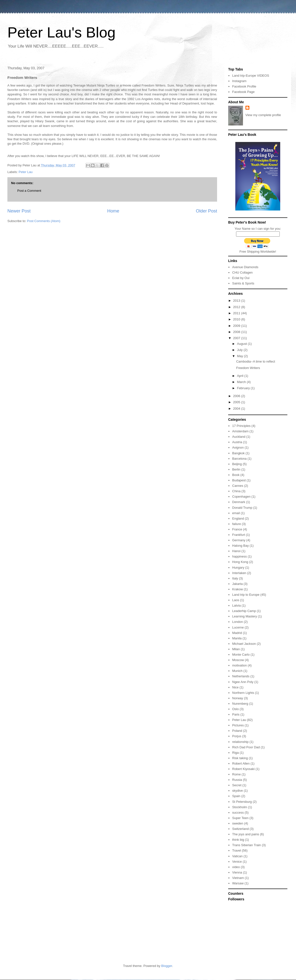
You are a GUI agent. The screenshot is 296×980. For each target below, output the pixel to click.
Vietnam (238, 878)
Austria (237, 442)
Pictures (238, 725)
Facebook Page (243, 92)
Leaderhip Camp (244, 611)
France (237, 529)
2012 (237, 307)
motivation (239, 665)
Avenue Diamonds (245, 267)
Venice (237, 862)
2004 (237, 409)
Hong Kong (240, 562)
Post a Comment (29, 191)
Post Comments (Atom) (44, 221)
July (240, 350)
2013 (237, 301)
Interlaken (239, 573)
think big (238, 840)
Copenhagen (241, 497)
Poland (237, 731)
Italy (235, 578)
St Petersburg (242, 802)
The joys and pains (246, 834)
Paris (236, 714)
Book (236, 475)
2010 (237, 319)
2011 (237, 313)
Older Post (206, 211)
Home (113, 211)
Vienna (237, 872)
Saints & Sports (243, 283)
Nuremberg (240, 704)
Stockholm (240, 807)
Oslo (235, 709)
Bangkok (238, 453)
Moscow (238, 660)
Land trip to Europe (246, 595)
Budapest (239, 480)
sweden (238, 823)
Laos (236, 600)
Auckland (239, 437)
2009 (237, 326)
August (242, 344)
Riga (235, 753)
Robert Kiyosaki (243, 769)
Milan (236, 649)
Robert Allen (241, 763)
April (241, 376)
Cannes (238, 486)
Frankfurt (239, 535)
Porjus (237, 736)
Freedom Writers (248, 368)
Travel (237, 850)
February (244, 388)
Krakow (237, 589)
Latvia (236, 605)
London (237, 622)
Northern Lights (243, 693)
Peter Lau (26, 172)
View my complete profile (263, 115)
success (238, 813)
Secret (237, 785)
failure (236, 524)
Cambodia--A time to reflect (256, 361)
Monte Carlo (241, 655)
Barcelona (239, 459)
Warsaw (238, 883)
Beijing (237, 464)
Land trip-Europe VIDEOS (251, 76)
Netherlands (241, 676)
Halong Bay (240, 546)
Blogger (167, 966)
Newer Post (19, 211)
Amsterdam (240, 431)
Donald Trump (242, 508)
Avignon (238, 447)
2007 (237, 338)
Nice (235, 687)
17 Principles (241, 426)
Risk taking (240, 758)
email (236, 513)
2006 (237, 396)
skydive (237, 791)
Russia (237, 780)
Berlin (236, 469)
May (240, 356)
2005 (237, 402)
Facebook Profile (244, 86)
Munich (237, 671)
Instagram (239, 81)
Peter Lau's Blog (61, 32)
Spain (236, 796)
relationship (240, 742)
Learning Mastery (244, 616)
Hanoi (236, 551)
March (242, 382)
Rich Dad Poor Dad (246, 747)
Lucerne (238, 627)
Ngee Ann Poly (243, 682)
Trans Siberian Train (247, 845)
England (238, 518)
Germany (239, 540)
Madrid (237, 633)
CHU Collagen (242, 272)
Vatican (237, 856)
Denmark (239, 502)
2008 (237, 332)
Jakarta (237, 584)
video (236, 867)
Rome (236, 774)
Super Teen (240, 818)
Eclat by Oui (241, 278)
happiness (239, 556)
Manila (237, 638)
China (236, 491)
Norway (238, 698)
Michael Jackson (244, 644)
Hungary (238, 568)
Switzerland (240, 829)
